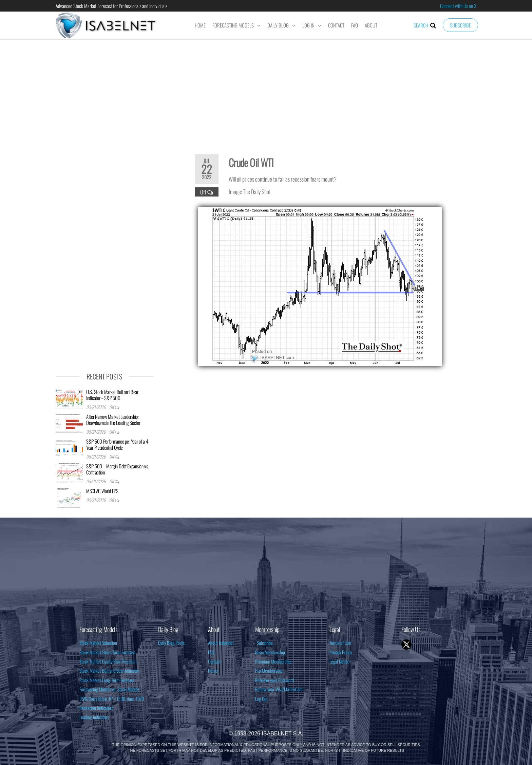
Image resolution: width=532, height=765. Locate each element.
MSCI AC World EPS (102, 491)
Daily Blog (278, 25)
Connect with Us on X (458, 6)
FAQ (355, 25)
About (371, 25)
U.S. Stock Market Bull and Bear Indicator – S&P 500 (112, 395)
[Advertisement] (266, 92)
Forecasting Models (233, 25)
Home (200, 25)
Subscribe (460, 25)
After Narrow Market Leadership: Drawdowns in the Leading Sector (113, 419)
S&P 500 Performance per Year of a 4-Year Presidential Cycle (118, 444)
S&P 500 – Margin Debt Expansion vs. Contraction (118, 469)
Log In (308, 25)
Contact (336, 25)
